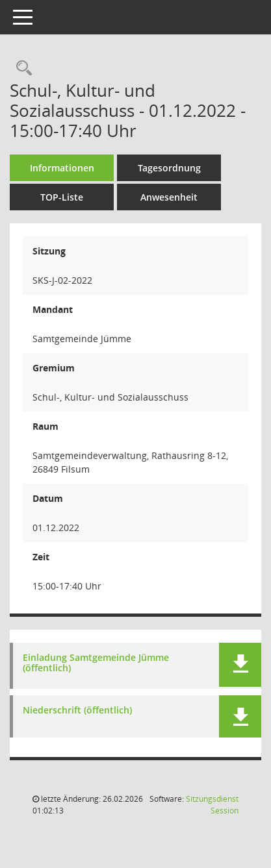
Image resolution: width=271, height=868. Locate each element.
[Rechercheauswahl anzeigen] (21, 68)
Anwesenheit (169, 197)
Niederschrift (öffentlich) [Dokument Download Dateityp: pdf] (77, 711)
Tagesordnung (169, 168)
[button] (240, 665)
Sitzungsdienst (212, 805)
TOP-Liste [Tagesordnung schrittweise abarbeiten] (62, 197)
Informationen (62, 168)
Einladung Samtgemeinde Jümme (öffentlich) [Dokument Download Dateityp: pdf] (96, 663)
